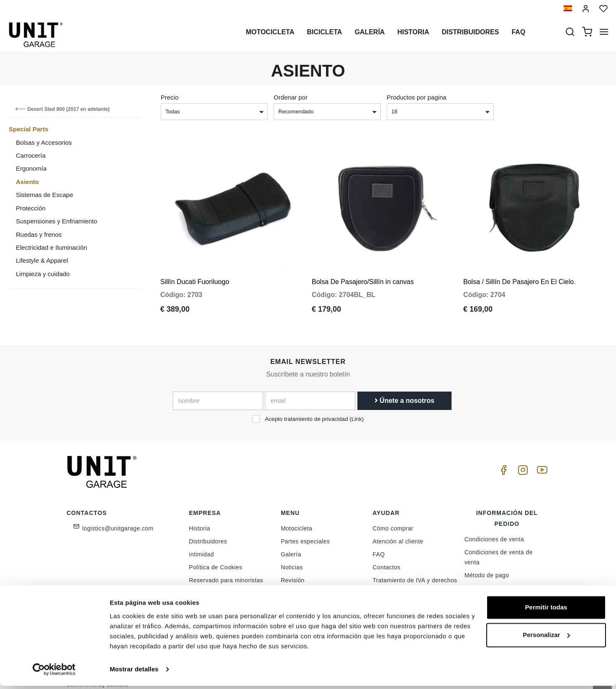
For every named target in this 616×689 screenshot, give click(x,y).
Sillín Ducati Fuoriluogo (195, 274)
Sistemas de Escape (45, 195)
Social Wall (296, 585)
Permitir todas (546, 611)
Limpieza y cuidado (43, 274)
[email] (310, 393)
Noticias (292, 559)
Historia (413, 32)
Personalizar (546, 638)
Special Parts (28, 129)
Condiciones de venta (494, 531)
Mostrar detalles (134, 672)
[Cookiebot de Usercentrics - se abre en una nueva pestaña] (54, 673)
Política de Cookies (216, 559)
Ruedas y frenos (39, 234)
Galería (370, 32)
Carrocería (31, 155)
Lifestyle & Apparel (42, 260)
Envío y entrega (486, 580)
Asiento (27, 182)
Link (357, 411)
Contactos (386, 559)
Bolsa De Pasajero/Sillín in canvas (363, 274)
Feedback (203, 585)
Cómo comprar (393, 520)
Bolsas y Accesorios (44, 142)
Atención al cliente (398, 533)
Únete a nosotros (404, 393)
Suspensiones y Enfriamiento (56, 221)
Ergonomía (31, 168)
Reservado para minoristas (226, 572)
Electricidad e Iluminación (51, 247)
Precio (170, 97)
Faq (518, 32)
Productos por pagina (417, 97)
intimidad (202, 546)
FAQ (379, 546)
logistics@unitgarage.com (118, 520)
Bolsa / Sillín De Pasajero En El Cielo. (520, 274)
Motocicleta (270, 32)
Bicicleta (324, 32)
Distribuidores (471, 32)
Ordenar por (291, 97)
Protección (31, 208)
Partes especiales (305, 533)
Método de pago (487, 567)
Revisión (293, 572)
